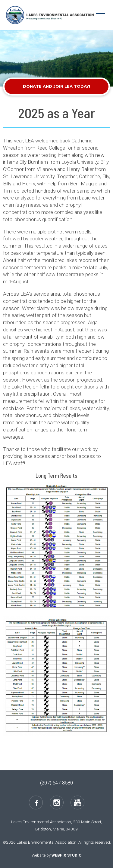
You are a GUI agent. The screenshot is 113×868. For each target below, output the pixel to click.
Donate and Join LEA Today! (56, 86)
